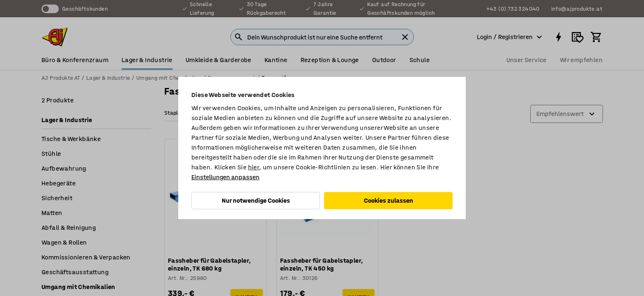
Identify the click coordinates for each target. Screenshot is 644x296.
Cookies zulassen (389, 200)
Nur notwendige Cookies (256, 200)
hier (254, 167)
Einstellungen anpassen (225, 177)
